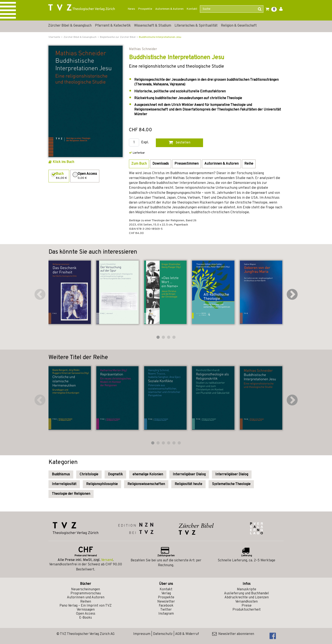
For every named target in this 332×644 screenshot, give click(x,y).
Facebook (166, 606)
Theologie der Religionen (71, 494)
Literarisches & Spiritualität (196, 26)
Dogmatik (115, 474)
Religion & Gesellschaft (239, 26)
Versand (107, 560)
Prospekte (145, 9)
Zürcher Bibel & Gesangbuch (70, 26)
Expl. (145, 143)
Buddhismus (61, 474)
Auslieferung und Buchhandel (246, 593)
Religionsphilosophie (102, 484)
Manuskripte (247, 589)
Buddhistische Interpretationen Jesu (160, 37)
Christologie (89, 474)
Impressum (142, 634)
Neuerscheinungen (86, 589)
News (131, 9)
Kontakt (192, 9)
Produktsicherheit (247, 610)
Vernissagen (86, 610)
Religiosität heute (188, 484)
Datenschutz (163, 634)
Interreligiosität (64, 484)
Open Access (86, 614)
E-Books (86, 618)
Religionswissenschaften (146, 484)
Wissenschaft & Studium (153, 26)
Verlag (166, 593)
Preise (247, 606)
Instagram (166, 614)
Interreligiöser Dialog (189, 474)
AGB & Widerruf (187, 634)
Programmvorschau (86, 593)
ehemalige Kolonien (148, 474)
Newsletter (166, 602)
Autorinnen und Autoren (86, 598)
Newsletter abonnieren (233, 634)
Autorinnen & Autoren (169, 9)
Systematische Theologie (231, 484)
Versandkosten (246, 602)
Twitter (166, 610)
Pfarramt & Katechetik (113, 26)
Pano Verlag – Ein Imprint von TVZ (86, 606)
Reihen (86, 602)
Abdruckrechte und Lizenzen (247, 598)
